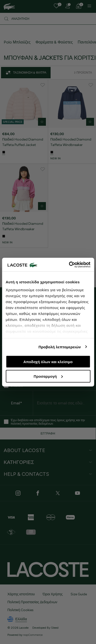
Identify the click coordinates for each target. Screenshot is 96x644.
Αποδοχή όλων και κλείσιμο (48, 362)
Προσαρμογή (48, 376)
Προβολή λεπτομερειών (60, 347)
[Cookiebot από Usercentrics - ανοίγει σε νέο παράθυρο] (69, 265)
